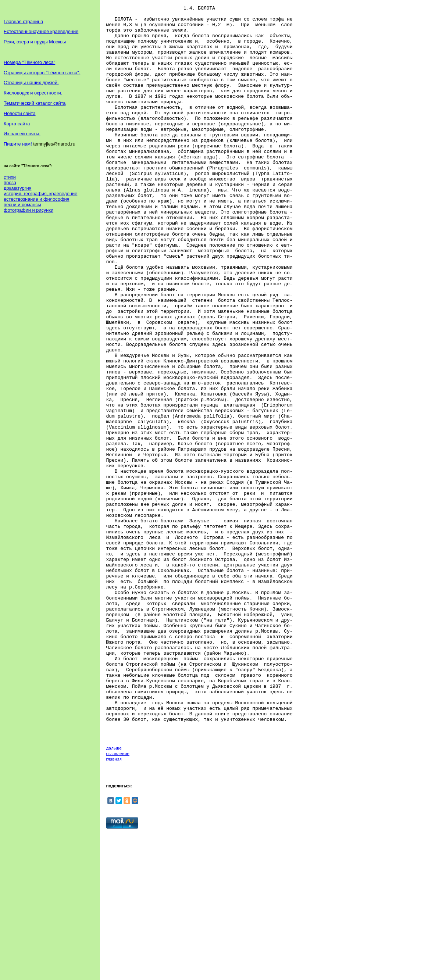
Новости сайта (20, 113)
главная (114, 904)
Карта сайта (17, 124)
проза (10, 183)
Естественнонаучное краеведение (41, 31)
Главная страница (23, 22)
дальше (114, 893)
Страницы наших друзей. (31, 83)
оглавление (117, 899)
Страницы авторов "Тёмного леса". (42, 73)
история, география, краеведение (40, 194)
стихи (10, 177)
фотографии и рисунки (28, 210)
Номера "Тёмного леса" (29, 62)
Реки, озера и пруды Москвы (35, 42)
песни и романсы (22, 205)
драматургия (17, 188)
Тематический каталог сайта (35, 103)
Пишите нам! (18, 144)
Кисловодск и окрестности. (33, 93)
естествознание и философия (37, 199)
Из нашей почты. (22, 134)
